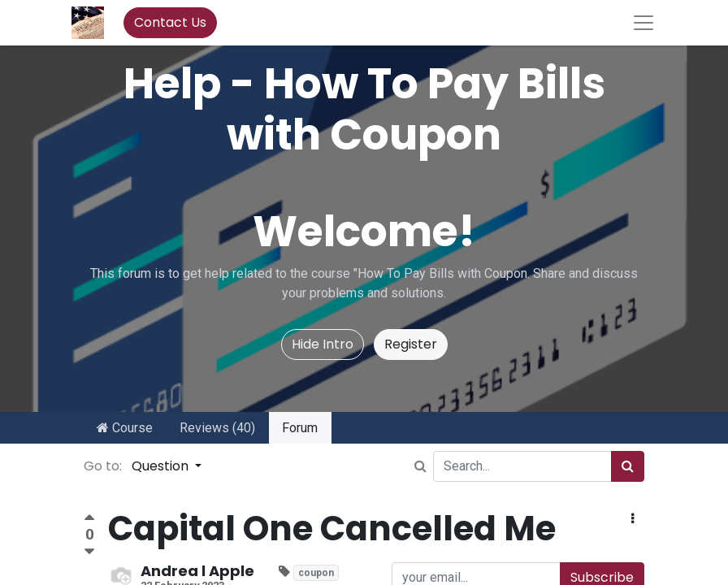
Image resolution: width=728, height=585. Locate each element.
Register (411, 344)
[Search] (628, 466)
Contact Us (170, 22)
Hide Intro (323, 344)
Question (162, 466)
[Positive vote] (89, 520)
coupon (316, 573)
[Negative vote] (89, 552)
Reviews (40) (217, 428)
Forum (300, 428)
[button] (633, 519)
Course (125, 428)
